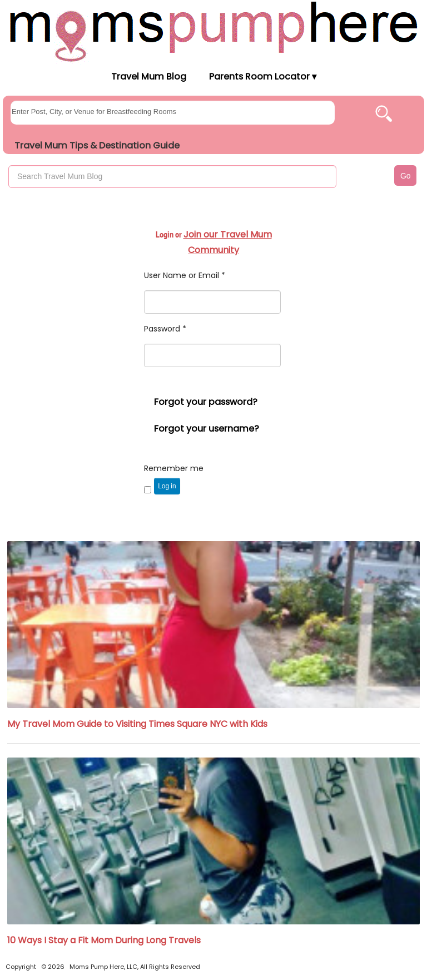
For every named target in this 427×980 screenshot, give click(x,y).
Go (406, 176)
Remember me (174, 468)
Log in (167, 486)
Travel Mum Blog (148, 76)
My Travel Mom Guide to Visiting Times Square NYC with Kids (137, 724)
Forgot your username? (207, 429)
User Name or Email (185, 275)
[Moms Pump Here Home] (213, 31)
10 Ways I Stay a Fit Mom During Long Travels (104, 940)
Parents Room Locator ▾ (263, 76)
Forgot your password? (206, 402)
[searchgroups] (173, 113)
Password (165, 329)
